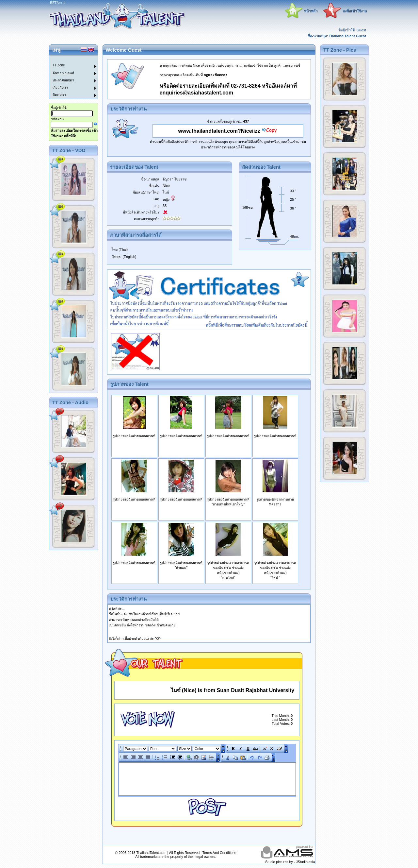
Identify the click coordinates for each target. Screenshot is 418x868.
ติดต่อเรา (59, 95)
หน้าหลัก (311, 11)
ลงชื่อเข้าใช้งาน (355, 11)
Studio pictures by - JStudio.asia (290, 862)
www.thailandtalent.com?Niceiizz (219, 131)
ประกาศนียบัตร (63, 80)
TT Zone (59, 65)
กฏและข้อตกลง (215, 75)
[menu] (70, 77)
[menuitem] (70, 59)
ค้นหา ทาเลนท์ (63, 73)
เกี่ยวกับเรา (60, 87)
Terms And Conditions (219, 853)
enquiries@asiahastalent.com (196, 93)
